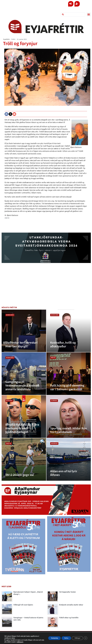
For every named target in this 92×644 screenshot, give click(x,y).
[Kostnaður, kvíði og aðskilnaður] (69, 331)
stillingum (26, 642)
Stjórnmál (54, 401)
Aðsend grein (10, 315)
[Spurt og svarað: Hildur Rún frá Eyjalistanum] (69, 417)
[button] (89, 14)
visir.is (7, 218)
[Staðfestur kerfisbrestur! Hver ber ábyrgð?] (24, 331)
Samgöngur (54, 443)
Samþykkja (50, 638)
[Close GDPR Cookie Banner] (85, 638)
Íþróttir (9, 443)
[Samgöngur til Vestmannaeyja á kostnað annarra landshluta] (24, 374)
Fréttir (13, 39)
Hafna (63, 638)
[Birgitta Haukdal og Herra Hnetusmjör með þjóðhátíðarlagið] (24, 417)
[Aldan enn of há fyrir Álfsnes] (69, 459)
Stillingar (76, 638)
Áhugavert (9, 401)
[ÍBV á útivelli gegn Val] (24, 459)
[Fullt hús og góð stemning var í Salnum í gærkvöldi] (69, 374)
